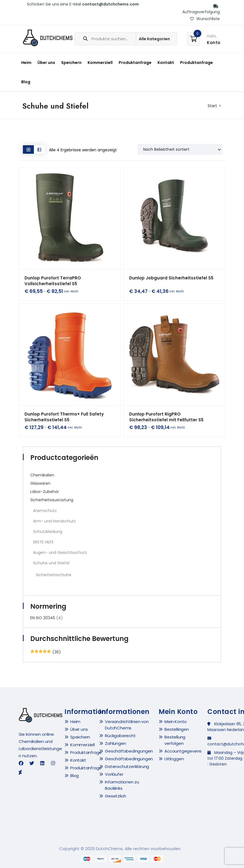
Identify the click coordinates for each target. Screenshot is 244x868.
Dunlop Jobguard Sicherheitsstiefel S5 (171, 278)
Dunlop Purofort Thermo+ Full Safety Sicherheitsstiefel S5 (64, 417)
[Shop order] (180, 149)
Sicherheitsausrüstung (52, 500)
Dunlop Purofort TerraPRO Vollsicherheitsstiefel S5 (53, 281)
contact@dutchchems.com (110, 4)
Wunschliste (205, 19)
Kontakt (166, 63)
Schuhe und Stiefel (51, 563)
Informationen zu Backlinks (122, 785)
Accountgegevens (183, 751)
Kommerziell (100, 63)
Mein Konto (176, 722)
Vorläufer (114, 774)
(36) (46, 652)
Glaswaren (40, 483)
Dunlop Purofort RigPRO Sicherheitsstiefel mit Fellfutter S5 (166, 417)
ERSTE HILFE (43, 542)
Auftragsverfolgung (201, 10)
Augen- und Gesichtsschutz (60, 552)
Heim (26, 63)
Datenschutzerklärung (127, 766)
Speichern (71, 63)
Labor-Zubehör (45, 492)
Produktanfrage (135, 63)
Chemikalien (42, 475)
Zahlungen (115, 743)
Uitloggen (174, 759)
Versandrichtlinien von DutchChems (127, 725)
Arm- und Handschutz (54, 521)
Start (212, 106)
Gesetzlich (116, 796)
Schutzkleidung (48, 532)
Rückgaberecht (120, 736)
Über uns (46, 63)
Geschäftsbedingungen (129, 751)
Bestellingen (177, 729)
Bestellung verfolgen (175, 740)
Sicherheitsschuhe (54, 575)
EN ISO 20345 (43, 618)
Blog (26, 82)
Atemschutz (45, 511)
